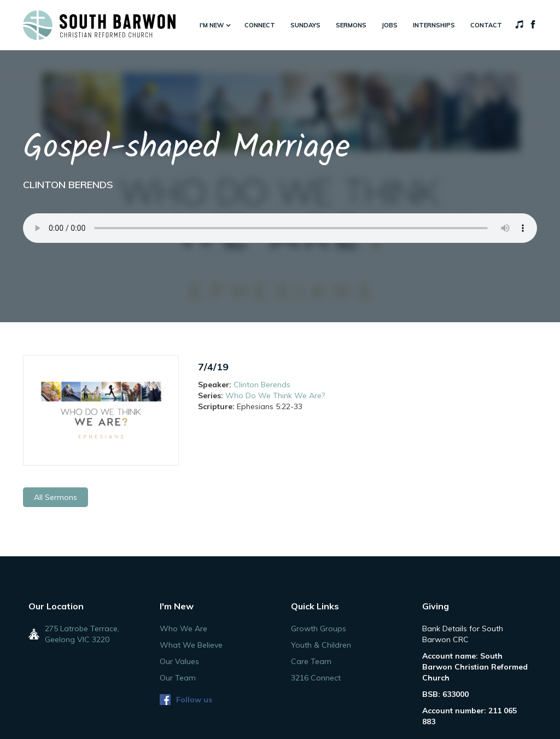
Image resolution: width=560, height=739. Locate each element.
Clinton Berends (262, 385)
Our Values (179, 661)
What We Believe (191, 645)
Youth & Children (321, 645)
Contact (486, 25)
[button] (214, 25)
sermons (351, 25)
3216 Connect (316, 678)
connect (260, 25)
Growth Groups (319, 629)
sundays (305, 25)
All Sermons (56, 497)
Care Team (311, 661)
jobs (390, 25)
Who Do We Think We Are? (275, 395)
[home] (99, 25)
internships (434, 25)
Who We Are (183, 629)
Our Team (178, 678)
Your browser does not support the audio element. (280, 228)
